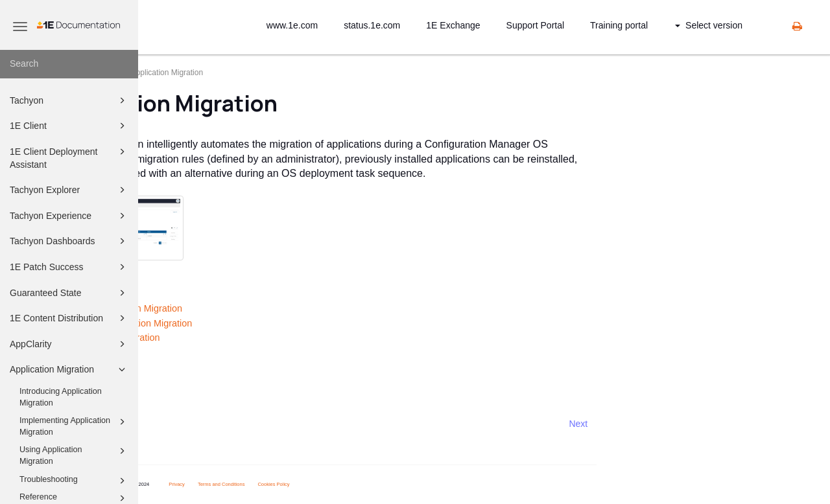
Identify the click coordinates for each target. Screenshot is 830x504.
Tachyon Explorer (69, 190)
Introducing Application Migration (61, 397)
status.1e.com (372, 25)
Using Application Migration (74, 455)
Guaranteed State (69, 293)
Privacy (285, 484)
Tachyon (69, 100)
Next (686, 424)
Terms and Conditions (330, 484)
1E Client (69, 126)
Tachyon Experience (69, 216)
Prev (173, 424)
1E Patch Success (69, 267)
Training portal (619, 25)
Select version (709, 25)
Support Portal (536, 25)
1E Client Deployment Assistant (69, 157)
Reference (177, 367)
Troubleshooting (74, 481)
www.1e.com (292, 25)
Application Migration (69, 369)
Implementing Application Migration (74, 426)
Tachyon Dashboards (69, 241)
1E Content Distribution (69, 318)
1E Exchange (453, 25)
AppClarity (69, 344)
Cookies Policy (382, 484)
